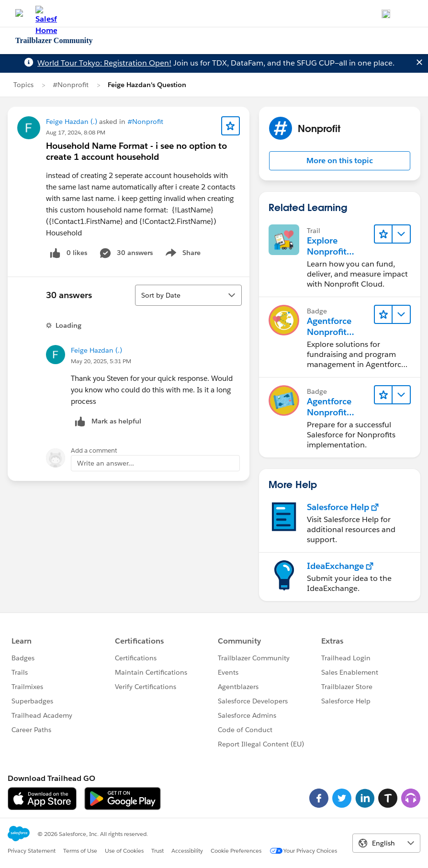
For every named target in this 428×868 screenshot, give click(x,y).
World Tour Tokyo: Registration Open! (104, 63)
